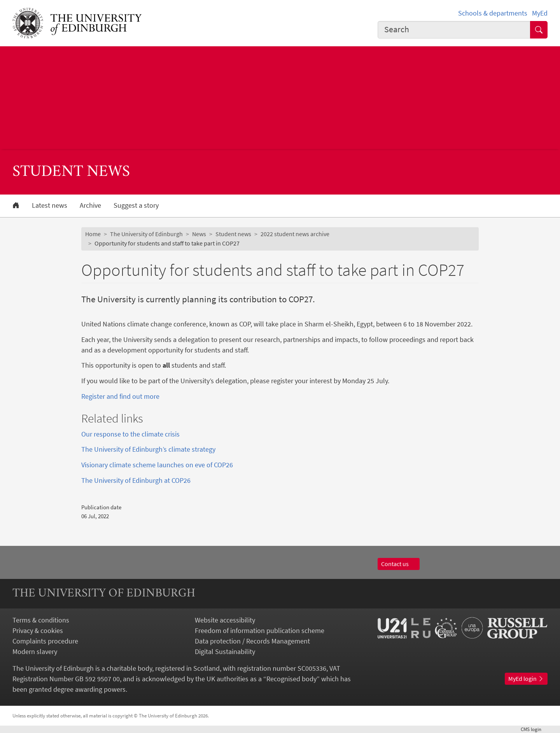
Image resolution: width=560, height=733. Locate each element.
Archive (90, 205)
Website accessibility (225, 620)
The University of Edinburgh (146, 234)
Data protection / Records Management (252, 641)
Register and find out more (120, 396)
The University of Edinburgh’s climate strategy (148, 449)
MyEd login (526, 679)
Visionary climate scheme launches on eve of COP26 (157, 465)
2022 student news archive (295, 234)
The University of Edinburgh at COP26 (136, 480)
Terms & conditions (41, 620)
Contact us (399, 564)
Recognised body (291, 679)
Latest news (50, 205)
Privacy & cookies (38, 630)
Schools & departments (493, 13)
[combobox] (454, 30)
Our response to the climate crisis (130, 434)
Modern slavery (35, 651)
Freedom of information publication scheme (260, 630)
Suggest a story (136, 205)
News (199, 234)
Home (93, 234)
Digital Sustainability (225, 651)
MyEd (540, 13)
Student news (233, 234)
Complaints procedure (45, 641)
